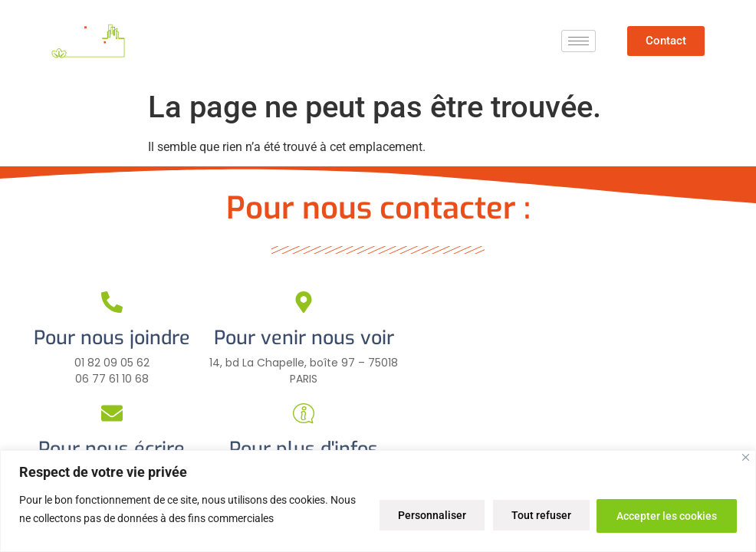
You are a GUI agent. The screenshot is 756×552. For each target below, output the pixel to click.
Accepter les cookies (664, 514)
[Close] (746, 457)
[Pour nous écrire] (112, 413)
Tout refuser (534, 514)
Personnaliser (419, 514)
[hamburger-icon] (579, 41)
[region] (378, 501)
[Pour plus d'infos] (304, 413)
